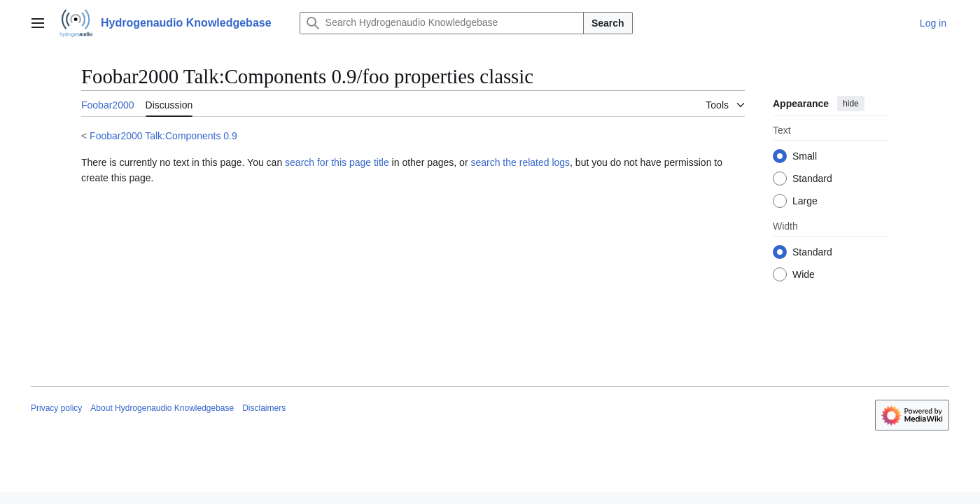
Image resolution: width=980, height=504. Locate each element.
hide (851, 104)
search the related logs (520, 162)
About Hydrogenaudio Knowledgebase (162, 408)
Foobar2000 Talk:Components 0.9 (163, 136)
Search (608, 23)
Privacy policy (56, 408)
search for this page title (337, 162)
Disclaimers (264, 408)
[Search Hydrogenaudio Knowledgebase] (442, 23)
